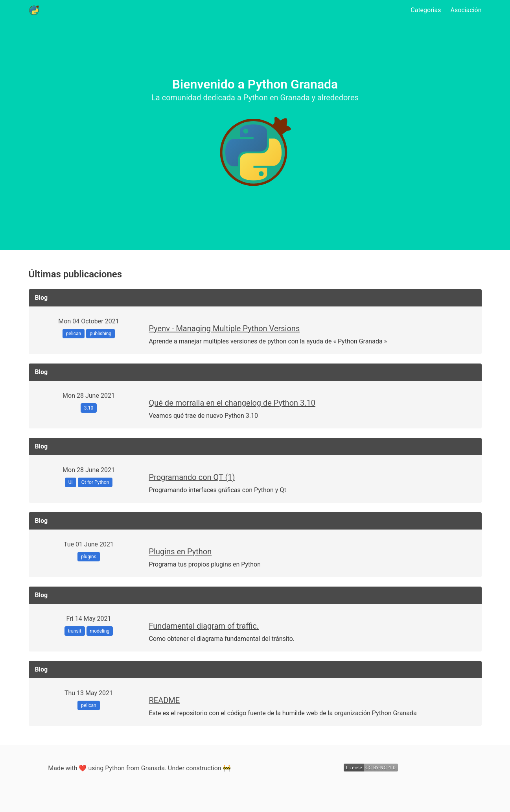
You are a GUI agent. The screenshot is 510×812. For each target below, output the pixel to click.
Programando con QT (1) (192, 477)
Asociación (466, 10)
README (165, 700)
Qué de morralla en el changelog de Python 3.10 (232, 403)
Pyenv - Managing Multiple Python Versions (225, 328)
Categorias (426, 10)
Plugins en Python (180, 552)
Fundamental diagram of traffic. (204, 626)
